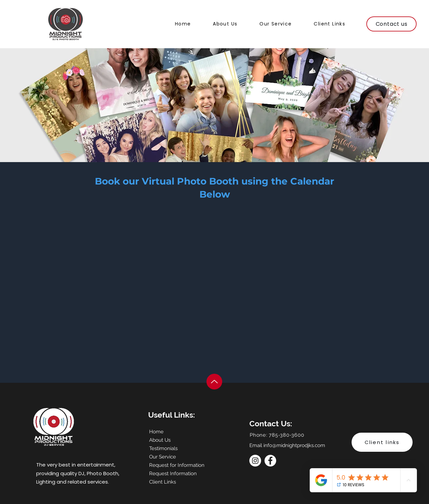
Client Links (163, 482)
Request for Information (173, 465)
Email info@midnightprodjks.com (287, 445)
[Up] (214, 382)
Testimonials (163, 448)
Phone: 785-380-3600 (277, 435)
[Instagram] (255, 461)
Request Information (173, 474)
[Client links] (382, 442)
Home (156, 432)
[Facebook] (270, 461)
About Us (160, 440)
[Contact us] (391, 24)
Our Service (163, 457)
